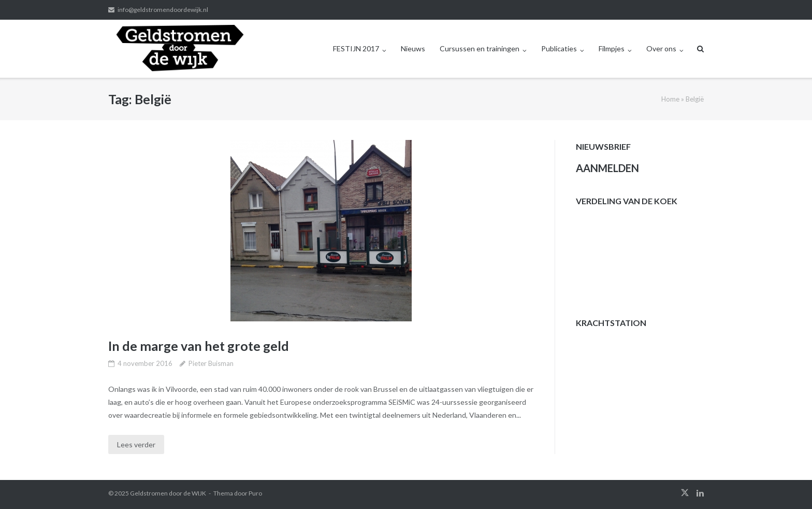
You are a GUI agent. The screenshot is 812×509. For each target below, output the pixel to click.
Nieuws (413, 48)
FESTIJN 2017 (356, 48)
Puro (255, 493)
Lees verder (136, 444)
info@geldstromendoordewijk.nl (163, 10)
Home (670, 99)
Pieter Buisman (211, 363)
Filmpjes (612, 48)
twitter (685, 493)
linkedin (700, 493)
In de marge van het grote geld (199, 346)
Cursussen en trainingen (480, 48)
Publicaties (559, 48)
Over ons (661, 48)
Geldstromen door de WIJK (168, 493)
